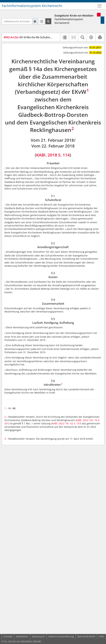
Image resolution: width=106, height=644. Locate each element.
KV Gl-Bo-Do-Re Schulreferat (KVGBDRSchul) (40, 37)
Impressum (38, 636)
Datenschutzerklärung (61, 636)
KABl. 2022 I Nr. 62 (62, 423)
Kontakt (8, 636)
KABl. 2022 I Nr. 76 (87, 420)
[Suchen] (48, 21)
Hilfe (101, 636)
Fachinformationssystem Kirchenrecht (32, 6)
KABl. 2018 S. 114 (53, 155)
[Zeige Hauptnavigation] (100, 6)
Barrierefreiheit (86, 636)
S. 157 (77, 423)
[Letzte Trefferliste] (41, 21)
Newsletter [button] (22, 636)
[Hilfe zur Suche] (35, 21)
